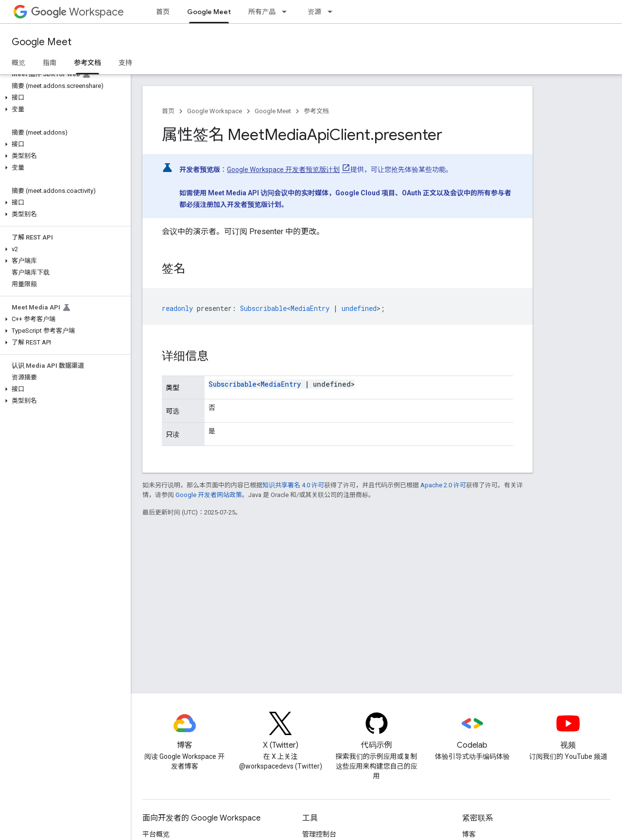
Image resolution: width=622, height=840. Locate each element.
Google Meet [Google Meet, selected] (209, 12)
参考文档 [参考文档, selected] (87, 63)
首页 (163, 12)
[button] (63, 98)
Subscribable (233, 384)
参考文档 (316, 111)
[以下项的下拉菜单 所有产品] (287, 12)
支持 (125, 63)
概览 (18, 63)
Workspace (78, 12)
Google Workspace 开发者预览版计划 (283, 170)
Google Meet (42, 42)
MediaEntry (281, 384)
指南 (50, 63)
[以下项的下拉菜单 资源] (333, 12)
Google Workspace (215, 111)
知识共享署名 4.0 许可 (293, 485)
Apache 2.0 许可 (443, 485)
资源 (314, 12)
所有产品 (262, 12)
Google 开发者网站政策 (209, 495)
